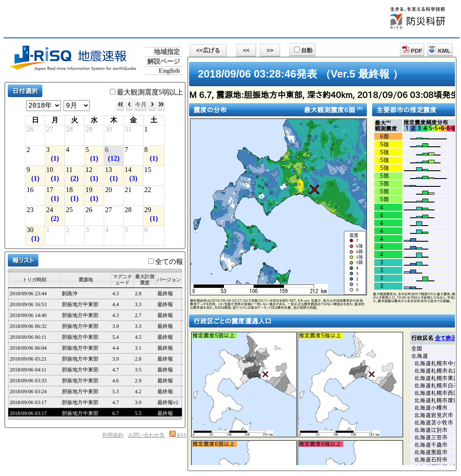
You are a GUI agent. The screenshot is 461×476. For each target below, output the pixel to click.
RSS (178, 435)
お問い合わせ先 (146, 435)
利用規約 (113, 435)
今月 (141, 104)
